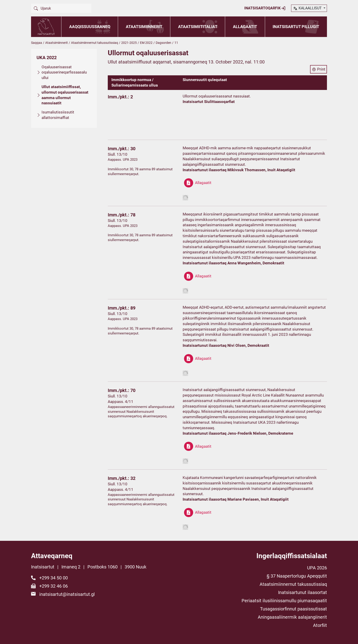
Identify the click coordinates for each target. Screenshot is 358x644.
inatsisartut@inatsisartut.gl (67, 594)
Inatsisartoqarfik (265, 8)
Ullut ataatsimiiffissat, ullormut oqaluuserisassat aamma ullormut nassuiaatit (65, 95)
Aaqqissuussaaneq (90, 27)
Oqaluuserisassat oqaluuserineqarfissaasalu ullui (64, 72)
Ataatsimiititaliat (198, 27)
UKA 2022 (47, 58)
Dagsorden (163, 43)
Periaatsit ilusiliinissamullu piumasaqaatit (284, 601)
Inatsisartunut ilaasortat (303, 592)
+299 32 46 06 (54, 586)
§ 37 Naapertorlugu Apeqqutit (297, 576)
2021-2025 (129, 43)
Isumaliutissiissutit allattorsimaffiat (58, 115)
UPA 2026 (317, 568)
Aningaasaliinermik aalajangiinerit (292, 617)
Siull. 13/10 (118, 154)
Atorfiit (320, 625)
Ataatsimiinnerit (144, 27)
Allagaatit (245, 27)
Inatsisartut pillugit (296, 27)
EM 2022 (146, 43)
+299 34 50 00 (54, 578)
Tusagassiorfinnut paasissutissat (294, 609)
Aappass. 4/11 (121, 402)
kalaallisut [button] (308, 8)
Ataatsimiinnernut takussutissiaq (95, 43)
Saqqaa (37, 43)
